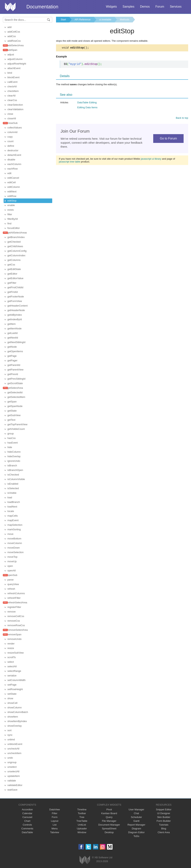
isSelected (13, 488)
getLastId (13, 333)
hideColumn (14, 452)
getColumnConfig (17, 251)
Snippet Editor (164, 809)
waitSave (12, 790)
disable (11, 160)
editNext (12, 192)
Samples (128, 7)
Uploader (82, 829)
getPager (12, 360)
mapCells (13, 516)
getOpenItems (15, 351)
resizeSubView (16, 653)
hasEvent (13, 443)
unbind (11, 739)
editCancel (13, 178)
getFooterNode (16, 297)
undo (10, 758)
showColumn (15, 708)
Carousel (27, 817)
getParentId (14, 365)
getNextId (13, 338)
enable (11, 205)
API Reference (82, 20)
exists (11, 210)
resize (11, 648)
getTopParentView (17, 424)
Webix (85, 860)
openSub (12, 575)
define (11, 146)
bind (10, 73)
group (11, 434)
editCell (11, 182)
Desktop (109, 832)
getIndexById (15, 319)
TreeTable (82, 821)
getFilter (12, 283)
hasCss (11, 438)
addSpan (12, 50)
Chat (136, 813)
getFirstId (13, 292)
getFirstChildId (15, 287)
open (10, 566)
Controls (27, 825)
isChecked (13, 475)
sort (9, 730)
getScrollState (15, 383)
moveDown (14, 548)
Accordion (27, 809)
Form (54, 817)
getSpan (12, 402)
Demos (145, 7)
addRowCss (14, 41)
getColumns (14, 260)
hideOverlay (14, 456)
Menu (55, 829)
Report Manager (136, 825)
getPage (12, 356)
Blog (164, 829)
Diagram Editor (136, 832)
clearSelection (15, 105)
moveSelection (15, 552)
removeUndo (14, 639)
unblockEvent (15, 744)
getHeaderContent (17, 306)
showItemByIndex (17, 721)
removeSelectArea (18, 630)
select (11, 662)
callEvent (12, 82)
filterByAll (13, 219)
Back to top (182, 118)
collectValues (15, 128)
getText (11, 420)
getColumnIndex (16, 255)
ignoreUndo (14, 461)
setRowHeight (15, 689)
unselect (12, 767)
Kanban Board (109, 813)
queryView (13, 584)
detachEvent (14, 155)
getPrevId (13, 374)
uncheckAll (13, 749)
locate (11, 511)
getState (12, 411)
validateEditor (15, 785)
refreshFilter (14, 598)
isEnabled (13, 484)
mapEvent (13, 520)
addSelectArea (15, 45)
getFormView (15, 301)
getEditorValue (15, 278)
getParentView (15, 370)
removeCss (14, 621)
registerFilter (14, 607)
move (10, 534)
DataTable (27, 832)
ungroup (12, 762)
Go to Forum (168, 139)
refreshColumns (16, 593)
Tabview (55, 832)
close (10, 114)
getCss (11, 265)
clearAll (11, 96)
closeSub (12, 123)
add (9, 27)
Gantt (137, 821)
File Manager (109, 821)
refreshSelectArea (17, 602)
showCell (12, 703)
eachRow (13, 169)
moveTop (12, 557)
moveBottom (14, 539)
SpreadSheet (109, 829)
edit (9, 173)
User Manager (136, 809)
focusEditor (14, 228)
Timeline (82, 809)
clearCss (12, 100)
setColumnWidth (16, 680)
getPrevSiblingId (16, 379)
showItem (13, 717)
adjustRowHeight (17, 64)
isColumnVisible (16, 479)
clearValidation (15, 109)
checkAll (12, 86)
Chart (27, 821)
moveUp (12, 561)
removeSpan (14, 634)
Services (176, 7)
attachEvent (14, 68)
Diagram (136, 829)
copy (10, 137)
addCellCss (14, 32)
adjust (11, 55)
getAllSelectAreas (17, 233)
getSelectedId (15, 392)
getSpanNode (15, 406)
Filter (55, 813)
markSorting (14, 529)
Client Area (164, 832)
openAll (11, 571)
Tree (82, 817)
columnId (12, 132)
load (10, 497)
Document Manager (109, 825)
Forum (160, 7)
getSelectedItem (16, 397)
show (10, 698)
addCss (12, 36)
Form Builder (164, 821)
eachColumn (14, 164)
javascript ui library (151, 159)
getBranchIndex (16, 237)
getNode (12, 347)
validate (12, 781)
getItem (11, 324)
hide (10, 447)
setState (12, 694)
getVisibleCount (16, 429)
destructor (13, 150)
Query (109, 817)
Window (82, 832)
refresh (11, 589)
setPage (12, 685)
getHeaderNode (16, 310)
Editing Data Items (87, 108)
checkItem (13, 91)
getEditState (14, 269)
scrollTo (12, 657)
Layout (55, 821)
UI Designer (164, 813)
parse (11, 580)
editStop (12, 201)
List (54, 825)
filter (10, 214)
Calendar (27, 813)
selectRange (14, 671)
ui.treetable (105, 20)
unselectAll (13, 771)
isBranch (12, 465)
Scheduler (136, 817)
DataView (55, 809)
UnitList (82, 825)
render (11, 644)
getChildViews (15, 246)
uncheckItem (14, 753)
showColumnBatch (18, 712)
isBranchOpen (15, 470)
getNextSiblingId (16, 342)
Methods (125, 20)
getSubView (14, 415)
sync (10, 735)
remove (11, 612)
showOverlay (15, 726)
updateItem (14, 776)
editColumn (14, 187)
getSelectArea (15, 388)
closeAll (12, 118)
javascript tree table (70, 162)
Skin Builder (164, 817)
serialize (12, 676)
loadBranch (14, 502)
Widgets (111, 7)
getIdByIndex (15, 315)
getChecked (14, 242)
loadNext (12, 507)
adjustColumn (15, 59)
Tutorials (164, 825)
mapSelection (15, 525)
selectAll (12, 666)
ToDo (136, 836)
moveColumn (15, 543)
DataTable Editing (87, 103)
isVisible (12, 493)
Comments (27, 829)
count (10, 141)
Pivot (109, 809)
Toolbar (82, 813)
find (9, 223)
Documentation (42, 7)
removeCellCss (16, 616)
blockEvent (13, 77)
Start (63, 20)
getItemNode (14, 328)
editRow (12, 196)
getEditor (12, 274)
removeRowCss (16, 625)
